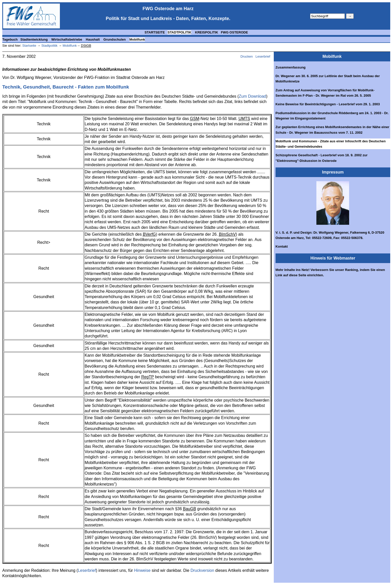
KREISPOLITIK (206, 32)
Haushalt (93, 39)
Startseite (29, 46)
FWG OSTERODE (234, 32)
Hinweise (142, 570)
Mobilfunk (137, 39)
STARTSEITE (155, 32)
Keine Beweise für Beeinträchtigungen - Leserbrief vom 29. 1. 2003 (328, 104)
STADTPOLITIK (179, 32)
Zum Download (252, 96)
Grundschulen (115, 39)
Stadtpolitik (49, 46)
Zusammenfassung (291, 67)
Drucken (247, 56)
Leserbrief (263, 56)
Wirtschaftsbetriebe (67, 39)
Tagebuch (10, 39)
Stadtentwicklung (34, 39)
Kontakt (282, 246)
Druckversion (202, 570)
